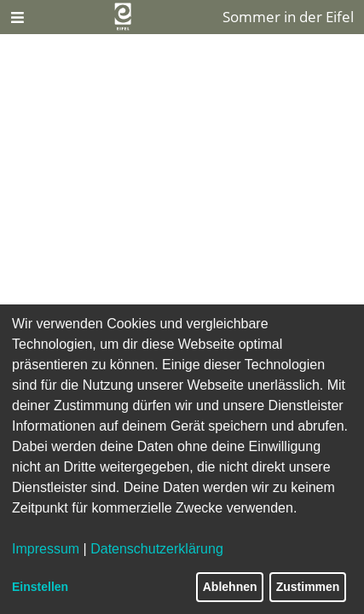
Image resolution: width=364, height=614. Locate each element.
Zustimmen (308, 587)
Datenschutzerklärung (157, 549)
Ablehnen (230, 587)
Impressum (46, 549)
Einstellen (40, 587)
